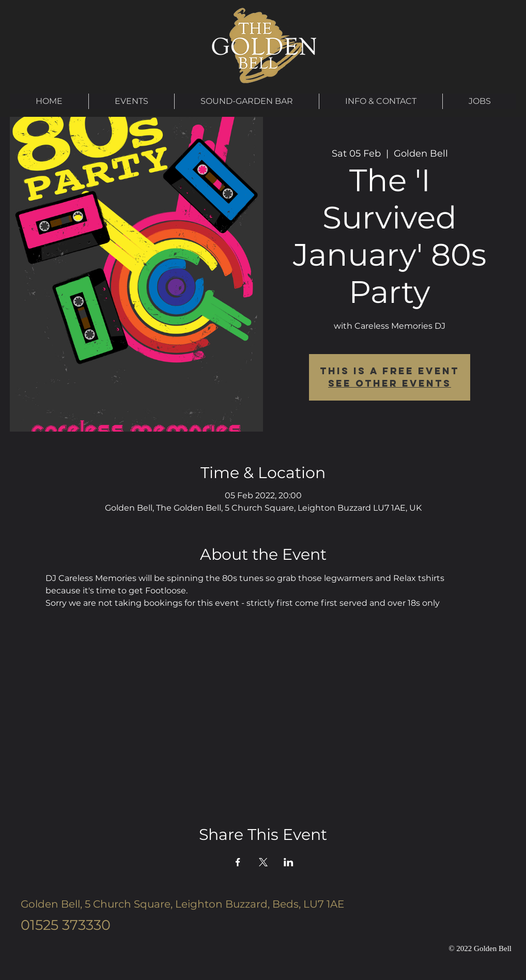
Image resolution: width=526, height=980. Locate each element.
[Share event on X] (263, 862)
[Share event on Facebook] (238, 862)
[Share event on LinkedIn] (289, 862)
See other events (390, 383)
